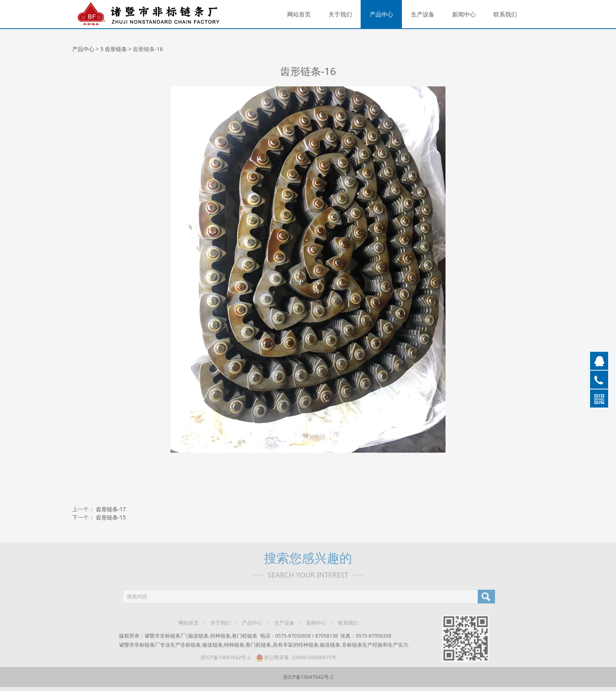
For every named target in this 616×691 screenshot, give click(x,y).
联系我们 (505, 14)
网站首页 (299, 14)
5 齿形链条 (114, 49)
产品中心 (381, 14)
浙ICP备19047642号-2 (222, 657)
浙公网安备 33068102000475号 (292, 657)
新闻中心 (464, 14)
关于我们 (340, 14)
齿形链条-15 (111, 517)
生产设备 (423, 14)
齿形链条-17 (111, 509)
